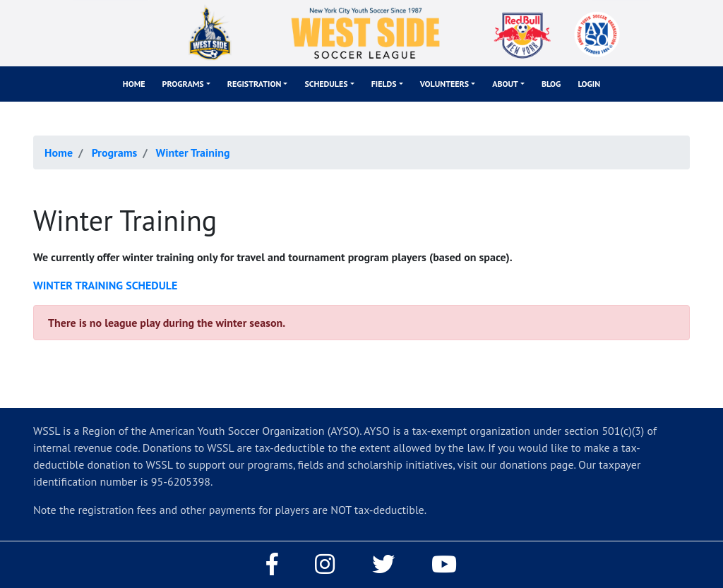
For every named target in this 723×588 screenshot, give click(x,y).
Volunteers (444, 84)
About (505, 84)
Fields (384, 84)
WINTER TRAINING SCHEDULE (105, 285)
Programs (183, 84)
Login (589, 84)
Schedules (326, 84)
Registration (255, 84)
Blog (551, 84)
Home (134, 84)
